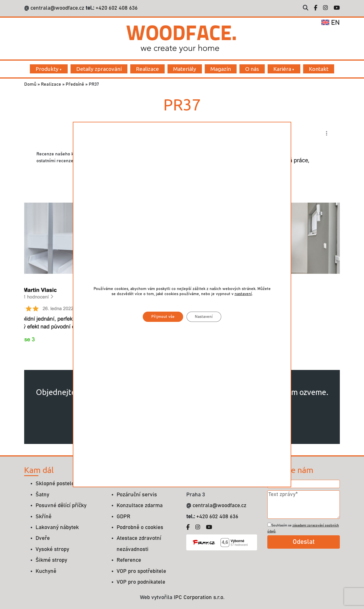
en (331, 23)
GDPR (123, 517)
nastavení (243, 294)
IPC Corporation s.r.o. (199, 597)
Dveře (43, 538)
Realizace (147, 69)
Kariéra (282, 69)
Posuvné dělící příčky (61, 506)
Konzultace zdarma (140, 506)
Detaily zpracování (99, 69)
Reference (129, 560)
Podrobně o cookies (140, 527)
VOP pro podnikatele (141, 582)
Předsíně (75, 84)
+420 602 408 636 (116, 8)
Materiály (185, 69)
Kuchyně (46, 571)
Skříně (44, 517)
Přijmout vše (163, 317)
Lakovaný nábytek (57, 527)
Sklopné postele (55, 484)
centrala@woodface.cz (57, 8)
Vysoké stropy (52, 549)
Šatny (42, 495)
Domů (30, 84)
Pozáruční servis (137, 495)
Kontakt (319, 69)
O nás (252, 69)
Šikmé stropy (51, 560)
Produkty (47, 69)
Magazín (221, 69)
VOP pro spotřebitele (141, 571)
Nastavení (204, 317)
